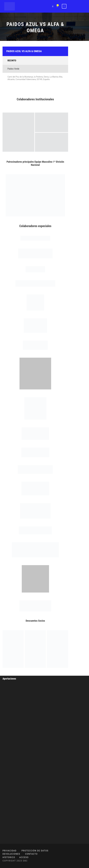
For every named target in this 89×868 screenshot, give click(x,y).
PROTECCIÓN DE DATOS (35, 851)
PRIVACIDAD (10, 851)
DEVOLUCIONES (11, 854)
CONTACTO (31, 854)
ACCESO (24, 857)
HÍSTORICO (9, 857)
